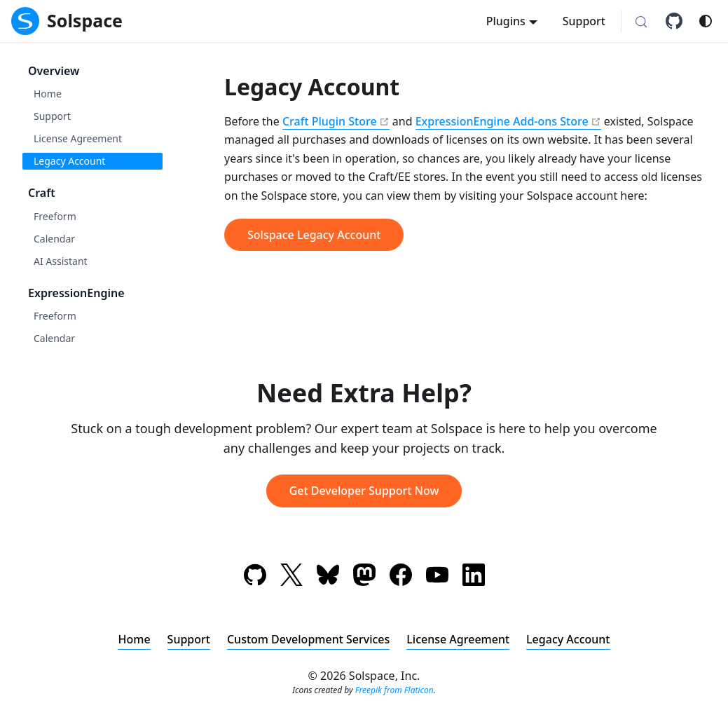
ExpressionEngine (76, 293)
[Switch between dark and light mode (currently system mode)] (706, 21)
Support (584, 21)
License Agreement (78, 138)
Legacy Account (69, 161)
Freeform (55, 216)
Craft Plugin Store (330, 121)
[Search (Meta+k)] (641, 22)
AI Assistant (61, 261)
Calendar (54, 239)
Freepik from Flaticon (394, 690)
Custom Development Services (308, 639)
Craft (42, 193)
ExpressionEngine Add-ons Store (502, 121)
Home (48, 94)
